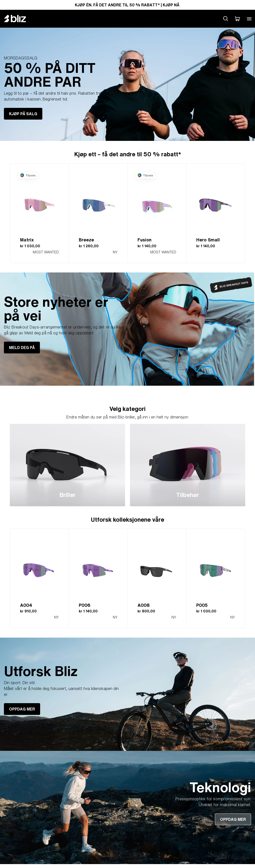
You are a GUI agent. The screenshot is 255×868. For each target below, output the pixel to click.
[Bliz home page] (19, 19)
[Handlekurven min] (237, 19)
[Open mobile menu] (249, 19)
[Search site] (226, 19)
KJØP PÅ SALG (23, 114)
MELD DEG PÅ (22, 348)
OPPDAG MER (22, 709)
